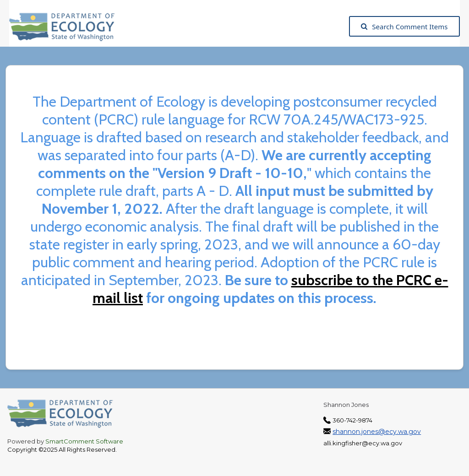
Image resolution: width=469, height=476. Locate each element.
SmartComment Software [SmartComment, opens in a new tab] (84, 441)
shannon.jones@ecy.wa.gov (377, 432)
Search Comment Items (404, 27)
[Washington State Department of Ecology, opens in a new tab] (67, 26)
